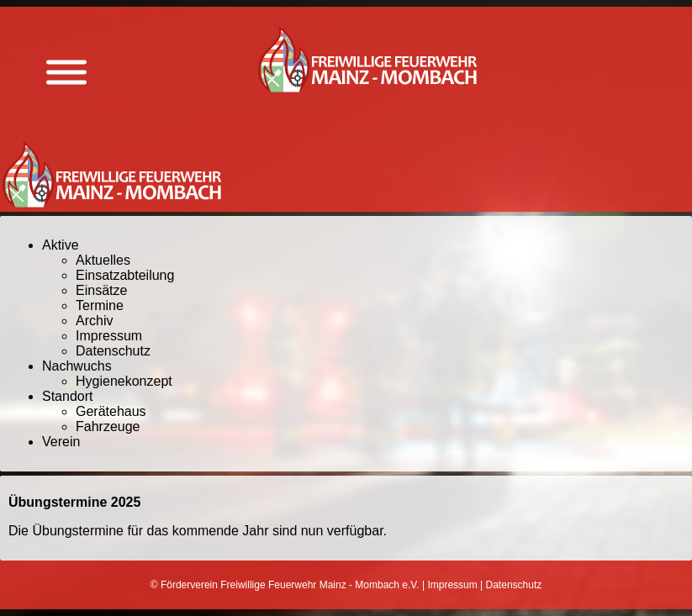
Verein (61, 442)
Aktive (61, 245)
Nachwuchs (77, 366)
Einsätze (101, 290)
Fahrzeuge (108, 426)
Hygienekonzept (124, 381)
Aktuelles (103, 260)
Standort (67, 396)
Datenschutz (113, 351)
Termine (100, 305)
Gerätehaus (111, 411)
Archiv (94, 321)
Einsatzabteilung (125, 275)
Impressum (109, 336)
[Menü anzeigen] (66, 73)
